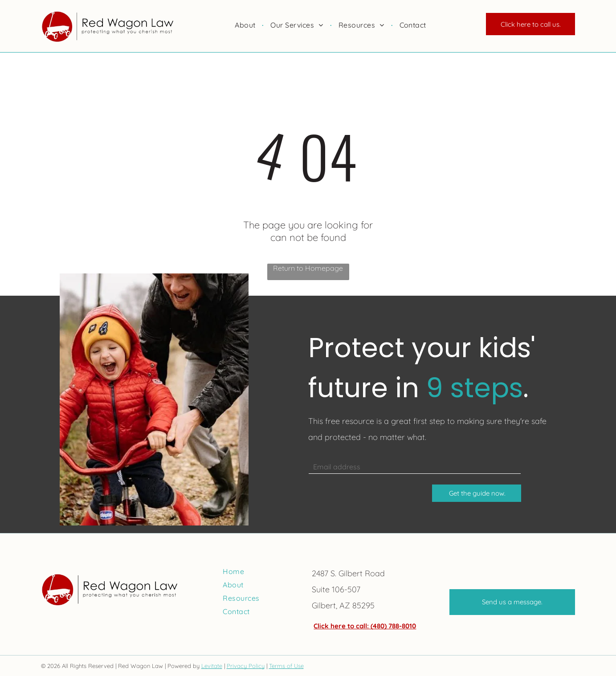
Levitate (212, 666)
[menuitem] (246, 25)
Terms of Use (286, 666)
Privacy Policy (246, 666)
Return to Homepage (308, 268)
